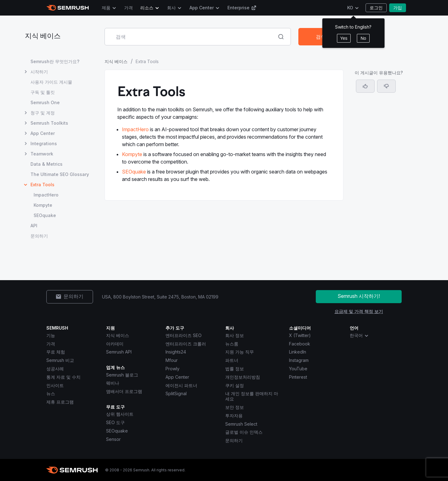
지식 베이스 (43, 37)
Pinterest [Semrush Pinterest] (298, 377)
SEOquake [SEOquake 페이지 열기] (45, 215)
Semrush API (119, 352)
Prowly (173, 369)
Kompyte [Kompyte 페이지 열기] (43, 205)
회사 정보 (235, 335)
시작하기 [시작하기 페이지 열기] (39, 72)
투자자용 (234, 416)
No (363, 38)
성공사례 (55, 369)
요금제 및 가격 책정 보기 (359, 311)
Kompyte (132, 154)
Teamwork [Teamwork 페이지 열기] (42, 154)
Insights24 (176, 352)
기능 (51, 335)
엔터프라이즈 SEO (184, 335)
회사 (171, 8)
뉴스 (51, 393)
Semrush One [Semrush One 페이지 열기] (45, 102)
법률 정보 (235, 369)
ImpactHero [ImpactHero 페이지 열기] (46, 195)
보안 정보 (235, 407)
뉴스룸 (232, 344)
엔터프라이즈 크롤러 (186, 344)
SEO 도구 (115, 422)
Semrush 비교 (60, 360)
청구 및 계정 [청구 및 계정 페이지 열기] (43, 113)
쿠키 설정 (235, 385)
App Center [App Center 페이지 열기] (43, 133)
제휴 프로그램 (60, 402)
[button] (386, 86)
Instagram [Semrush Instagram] (299, 360)
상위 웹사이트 (120, 414)
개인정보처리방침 (243, 377)
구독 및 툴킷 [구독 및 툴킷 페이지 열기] (43, 92)
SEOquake (134, 172)
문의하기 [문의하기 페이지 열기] (39, 236)
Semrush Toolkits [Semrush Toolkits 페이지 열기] (49, 123)
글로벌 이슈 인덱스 (244, 432)
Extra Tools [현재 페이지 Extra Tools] (42, 185)
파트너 (232, 360)
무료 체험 (56, 352)
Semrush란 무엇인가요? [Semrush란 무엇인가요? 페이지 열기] (55, 61)
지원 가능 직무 (240, 352)
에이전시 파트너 (181, 385)
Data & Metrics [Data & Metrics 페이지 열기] (47, 164)
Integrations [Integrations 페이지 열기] (44, 143)
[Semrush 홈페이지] (68, 8)
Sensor (113, 439)
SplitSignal (176, 393)
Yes (344, 38)
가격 (128, 8)
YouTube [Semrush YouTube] (298, 369)
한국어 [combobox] (359, 335)
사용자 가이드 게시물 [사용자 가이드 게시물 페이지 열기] (51, 82)
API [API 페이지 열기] (34, 226)
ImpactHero (135, 129)
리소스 (147, 8)
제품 (106, 8)
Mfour (172, 360)
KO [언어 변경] (350, 8)
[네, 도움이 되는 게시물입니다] (365, 86)
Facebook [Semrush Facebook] (300, 344)
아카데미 (115, 344)
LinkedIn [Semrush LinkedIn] (298, 352)
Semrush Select (241, 424)
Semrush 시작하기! (359, 296)
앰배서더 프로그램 (124, 391)
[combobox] (191, 37)
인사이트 (55, 385)
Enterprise (242, 8)
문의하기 (234, 440)
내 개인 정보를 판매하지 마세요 (252, 396)
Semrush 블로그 (122, 375)
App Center (202, 8)
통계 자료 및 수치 (63, 377)
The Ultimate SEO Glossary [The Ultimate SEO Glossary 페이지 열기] (60, 174)
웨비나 (113, 383)
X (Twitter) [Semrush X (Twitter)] (300, 335)
